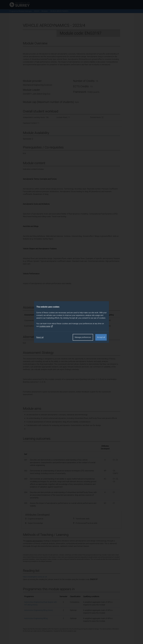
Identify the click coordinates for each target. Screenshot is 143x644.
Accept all (101, 337)
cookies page (46, 326)
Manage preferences (83, 337)
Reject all (40, 337)
